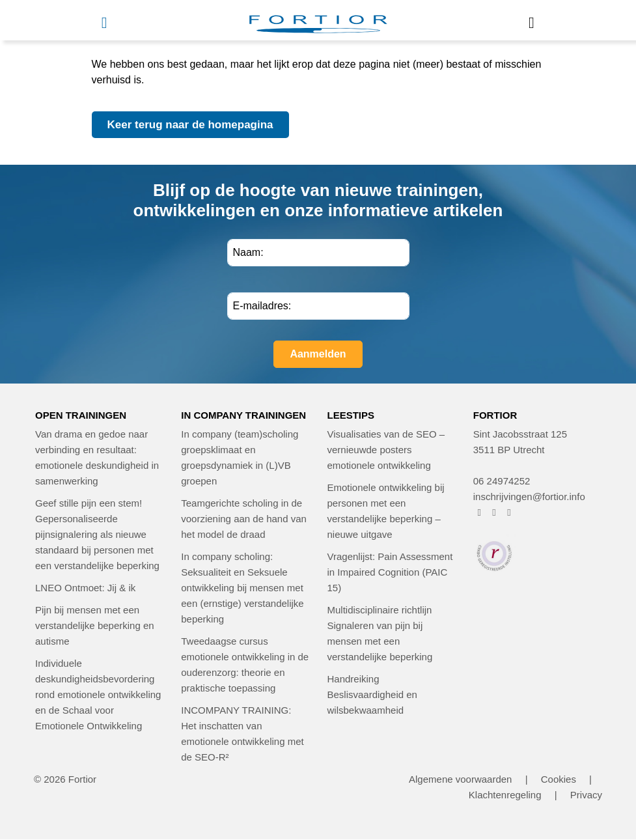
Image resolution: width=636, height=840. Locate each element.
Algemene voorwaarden (460, 779)
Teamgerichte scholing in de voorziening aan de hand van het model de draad (244, 519)
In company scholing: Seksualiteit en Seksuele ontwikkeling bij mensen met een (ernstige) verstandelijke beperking (242, 588)
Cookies (559, 779)
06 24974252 (502, 481)
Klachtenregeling (505, 795)
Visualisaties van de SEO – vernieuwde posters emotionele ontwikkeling (386, 450)
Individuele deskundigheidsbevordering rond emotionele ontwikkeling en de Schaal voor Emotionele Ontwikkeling (98, 694)
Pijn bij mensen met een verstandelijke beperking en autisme (95, 625)
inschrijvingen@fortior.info (529, 497)
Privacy (586, 795)
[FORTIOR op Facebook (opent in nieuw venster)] (479, 512)
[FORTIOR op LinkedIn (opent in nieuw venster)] (509, 512)
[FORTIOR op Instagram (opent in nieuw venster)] (494, 512)
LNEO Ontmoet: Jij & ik (85, 588)
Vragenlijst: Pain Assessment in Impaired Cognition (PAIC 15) (390, 572)
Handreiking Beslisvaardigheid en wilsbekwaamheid (372, 694)
